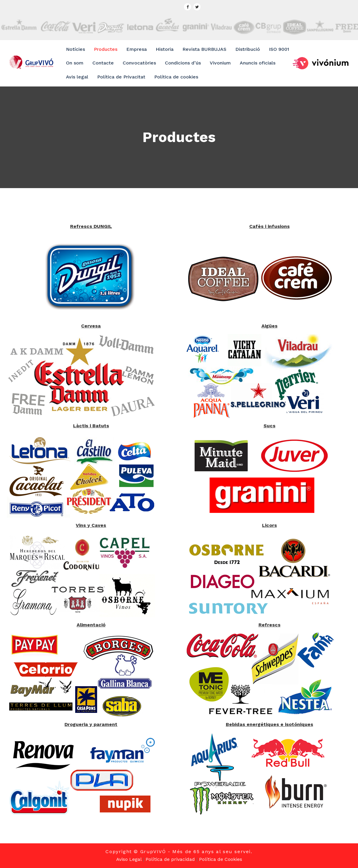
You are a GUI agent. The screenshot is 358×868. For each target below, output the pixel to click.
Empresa (137, 49)
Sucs (269, 426)
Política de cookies (176, 77)
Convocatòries (139, 63)
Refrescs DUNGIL (91, 226)
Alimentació (91, 625)
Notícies (75, 49)
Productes (106, 49)
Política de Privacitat (121, 77)
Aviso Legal (129, 859)
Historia (165, 49)
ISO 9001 (279, 49)
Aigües (269, 326)
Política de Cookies (221, 859)
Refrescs (269, 625)
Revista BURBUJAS (204, 49)
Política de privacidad (170, 859)
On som (75, 63)
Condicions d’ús (183, 63)
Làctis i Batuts (91, 426)
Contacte (103, 63)
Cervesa (91, 326)
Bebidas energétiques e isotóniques (269, 724)
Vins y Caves (91, 525)
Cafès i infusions (269, 226)
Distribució (248, 49)
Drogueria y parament (91, 724)
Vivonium (220, 63)
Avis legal (77, 77)
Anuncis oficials (258, 63)
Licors (269, 525)
